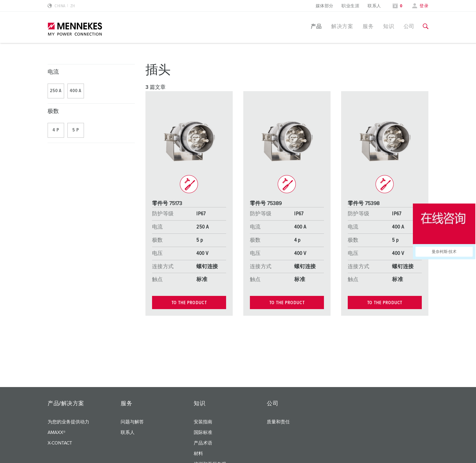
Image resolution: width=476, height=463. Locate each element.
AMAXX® (57, 433)
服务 (368, 26)
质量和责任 (278, 422)
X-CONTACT (60, 443)
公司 (409, 26)
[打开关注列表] (398, 6)
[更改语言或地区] (61, 6)
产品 (316, 26)
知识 (389, 26)
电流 (53, 72)
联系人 (374, 6)
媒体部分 (325, 6)
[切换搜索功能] (426, 26)
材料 (198, 454)
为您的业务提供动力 (68, 422)
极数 (53, 111)
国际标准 (203, 433)
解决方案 (342, 26)
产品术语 (203, 443)
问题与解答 (132, 422)
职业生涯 (350, 6)
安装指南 (203, 422)
